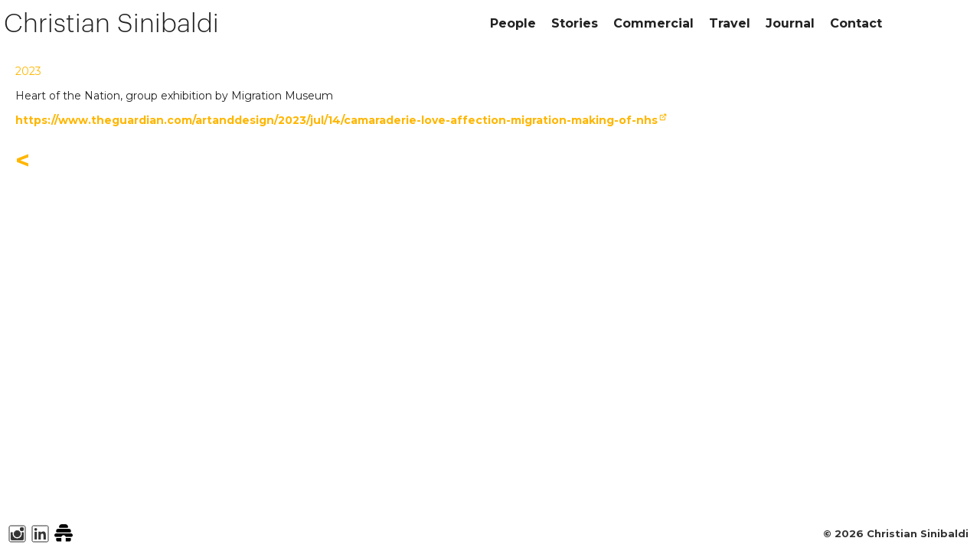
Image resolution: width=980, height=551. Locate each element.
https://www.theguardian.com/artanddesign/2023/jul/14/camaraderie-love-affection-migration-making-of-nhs (336, 120)
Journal (790, 23)
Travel (730, 23)
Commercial (653, 23)
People (513, 23)
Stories (575, 23)
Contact (856, 23)
